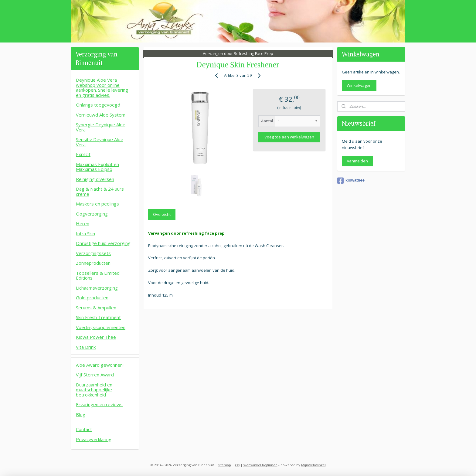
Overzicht (162, 214)
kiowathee (351, 181)
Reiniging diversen (95, 179)
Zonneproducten (93, 263)
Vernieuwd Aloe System (101, 115)
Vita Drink (86, 347)
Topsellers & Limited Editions (98, 275)
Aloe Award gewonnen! (100, 365)
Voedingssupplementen (101, 327)
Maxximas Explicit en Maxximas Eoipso (97, 167)
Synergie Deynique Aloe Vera (101, 127)
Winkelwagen (359, 85)
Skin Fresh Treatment (98, 317)
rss (237, 465)
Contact (84, 429)
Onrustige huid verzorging (103, 243)
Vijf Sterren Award (95, 375)
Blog (81, 414)
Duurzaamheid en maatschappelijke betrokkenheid (94, 390)
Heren (83, 223)
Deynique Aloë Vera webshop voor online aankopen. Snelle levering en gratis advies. (102, 87)
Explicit (83, 154)
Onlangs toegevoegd (98, 105)
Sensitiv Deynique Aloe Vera (100, 142)
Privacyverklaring (94, 439)
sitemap (224, 465)
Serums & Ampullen (96, 308)
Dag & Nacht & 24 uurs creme (100, 191)
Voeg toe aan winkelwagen (289, 137)
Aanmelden (357, 161)
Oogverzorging (92, 214)
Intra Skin (85, 233)
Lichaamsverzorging (97, 288)
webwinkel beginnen (260, 465)
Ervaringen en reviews (99, 404)
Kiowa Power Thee (96, 337)
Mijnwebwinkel (313, 465)
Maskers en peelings (97, 204)
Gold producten (92, 297)
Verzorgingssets (93, 253)
